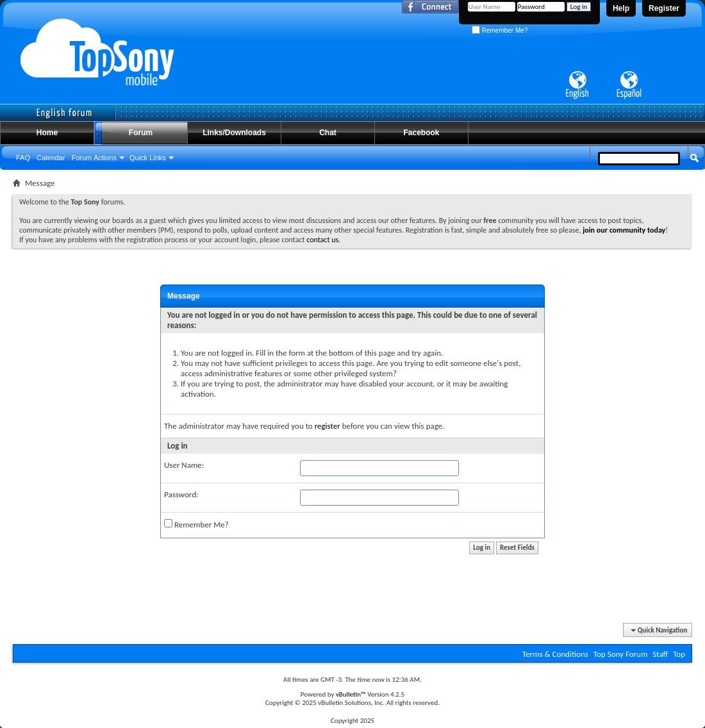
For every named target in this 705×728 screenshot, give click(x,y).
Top (679, 654)
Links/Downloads (234, 133)
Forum (141, 133)
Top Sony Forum (620, 654)
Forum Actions (94, 158)
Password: (181, 494)
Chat (328, 133)
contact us (322, 240)
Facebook (421, 133)
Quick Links (148, 158)
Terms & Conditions (555, 654)
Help (621, 8)
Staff (660, 654)
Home (47, 133)
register (328, 426)
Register (664, 8)
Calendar (51, 158)
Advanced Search (664, 181)
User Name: (184, 465)
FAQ (23, 158)
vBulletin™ (351, 694)
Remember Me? (500, 30)
